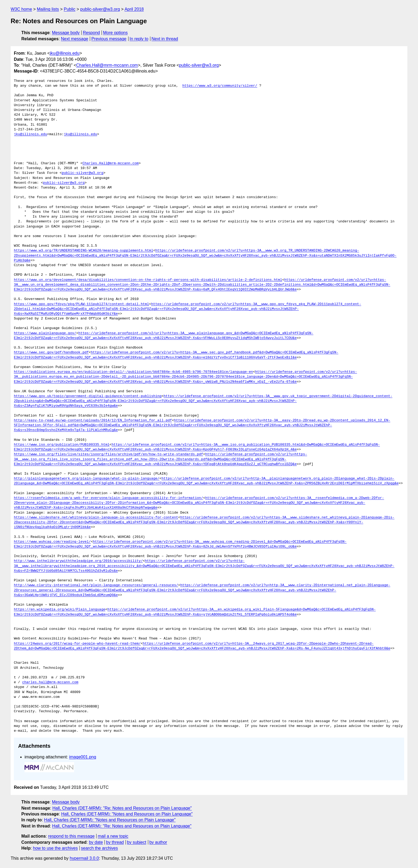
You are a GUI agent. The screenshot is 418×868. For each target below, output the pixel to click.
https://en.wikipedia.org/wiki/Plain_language (60, 610)
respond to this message (71, 836)
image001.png (83, 757)
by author (158, 842)
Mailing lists (48, 9)
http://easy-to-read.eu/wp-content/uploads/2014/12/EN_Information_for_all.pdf (93, 421)
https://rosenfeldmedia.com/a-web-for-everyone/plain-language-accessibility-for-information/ (108, 498)
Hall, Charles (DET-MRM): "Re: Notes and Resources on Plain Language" (122, 808)
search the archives (100, 848)
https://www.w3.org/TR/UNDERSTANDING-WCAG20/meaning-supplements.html (84, 251)
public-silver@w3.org (100, 9)
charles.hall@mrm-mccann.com (50, 682)
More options (116, 33)
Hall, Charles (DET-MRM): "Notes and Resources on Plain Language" (127, 814)
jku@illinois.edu (65, 53)
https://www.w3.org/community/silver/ (220, 86)
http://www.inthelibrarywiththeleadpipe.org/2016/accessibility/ (78, 561)
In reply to (139, 39)
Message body (66, 33)
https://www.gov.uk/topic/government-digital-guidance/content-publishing (88, 396)
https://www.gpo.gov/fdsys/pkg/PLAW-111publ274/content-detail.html (81, 304)
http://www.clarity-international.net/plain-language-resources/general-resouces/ (96, 585)
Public (70, 9)
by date (96, 842)
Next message (75, 39)
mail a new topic (113, 836)
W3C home (21, 9)
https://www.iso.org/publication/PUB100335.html (62, 445)
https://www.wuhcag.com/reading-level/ (52, 542)
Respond (91, 33)
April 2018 (134, 9)
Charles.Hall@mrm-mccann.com (107, 65)
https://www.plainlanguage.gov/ (45, 333)
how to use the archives (55, 848)
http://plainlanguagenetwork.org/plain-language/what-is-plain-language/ (87, 479)
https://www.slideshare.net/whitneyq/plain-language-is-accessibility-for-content (96, 518)
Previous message (109, 39)
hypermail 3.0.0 (84, 858)
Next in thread (165, 39)
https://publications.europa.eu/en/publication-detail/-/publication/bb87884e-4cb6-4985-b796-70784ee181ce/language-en (133, 372)
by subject (136, 842)
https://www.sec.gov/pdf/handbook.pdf (51, 353)
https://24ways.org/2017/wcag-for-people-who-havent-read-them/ (77, 644)
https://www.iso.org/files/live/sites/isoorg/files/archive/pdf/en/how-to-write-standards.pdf (108, 454)
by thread (115, 842)
